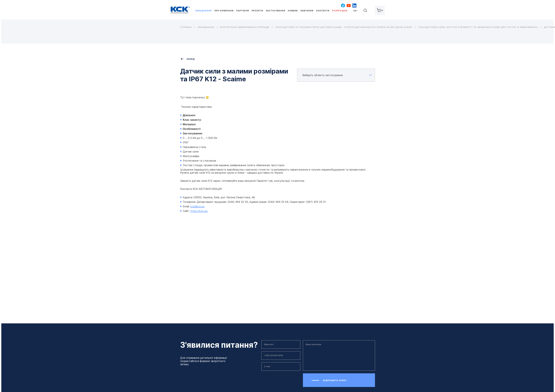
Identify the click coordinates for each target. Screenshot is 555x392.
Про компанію (224, 11)
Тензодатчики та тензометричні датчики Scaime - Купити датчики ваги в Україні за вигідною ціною (345, 27)
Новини (293, 11)
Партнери (243, 11)
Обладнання (203, 11)
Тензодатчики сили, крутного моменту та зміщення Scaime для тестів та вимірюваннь (480, 27)
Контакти (323, 11)
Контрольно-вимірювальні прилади (246, 27)
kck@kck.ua (197, 206)
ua (355, 11)
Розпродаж (340, 11)
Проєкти (257, 11)
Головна (188, 27)
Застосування (276, 11)
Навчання (307, 11)
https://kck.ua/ (199, 211)
